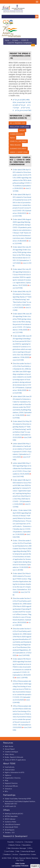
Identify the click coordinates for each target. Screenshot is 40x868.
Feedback (7, 854)
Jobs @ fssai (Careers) (12, 824)
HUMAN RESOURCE (17, 134)
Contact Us (20, 842)
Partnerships (9, 795)
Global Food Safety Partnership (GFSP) (18, 799)
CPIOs (30, 848)
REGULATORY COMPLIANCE (20, 127)
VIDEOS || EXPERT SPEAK (19, 152)
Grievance (8, 789)
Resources (8, 743)
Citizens (15, 40)
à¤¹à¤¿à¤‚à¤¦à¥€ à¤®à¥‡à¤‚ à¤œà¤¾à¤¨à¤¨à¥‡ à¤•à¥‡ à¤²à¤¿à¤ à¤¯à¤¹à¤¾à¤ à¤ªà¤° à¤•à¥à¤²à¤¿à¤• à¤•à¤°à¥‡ (22, 105)
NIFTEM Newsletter (11, 816)
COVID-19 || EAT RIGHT (18, 141)
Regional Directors (11, 783)
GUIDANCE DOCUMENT (18, 149)
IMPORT (22, 130)
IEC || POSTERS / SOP (18, 123)
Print (33, 45)
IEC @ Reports (10, 830)
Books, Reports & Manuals (14, 757)
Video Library (9, 754)
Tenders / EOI (10, 832)
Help (18, 851)
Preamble (11, 842)
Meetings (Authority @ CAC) (14, 813)
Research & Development (15, 836)
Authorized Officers (11, 786)
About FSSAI (9, 763)
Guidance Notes (10, 822)
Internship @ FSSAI (11, 827)
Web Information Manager (17, 848)
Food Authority (10, 767)
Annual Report (10, 749)
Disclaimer (29, 842)
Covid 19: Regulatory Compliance (20, 43)
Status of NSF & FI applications (15, 760)
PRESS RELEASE (15, 145)
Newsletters (27, 845)
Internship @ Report (28, 851)
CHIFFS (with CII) (10, 806)
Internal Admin (10, 770)
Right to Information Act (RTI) (15, 772)
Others (6, 810)
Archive (15, 854)
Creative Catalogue (11, 752)
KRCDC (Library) (10, 819)
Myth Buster (9, 746)
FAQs (7, 780)
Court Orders (10, 851)
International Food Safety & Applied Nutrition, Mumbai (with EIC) (20, 802)
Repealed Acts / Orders (28, 854)
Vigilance (8, 775)
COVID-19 (25, 40)
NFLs (6, 791)
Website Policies (15, 845)
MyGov (12, 138)
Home (7, 40)
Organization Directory (13, 778)
